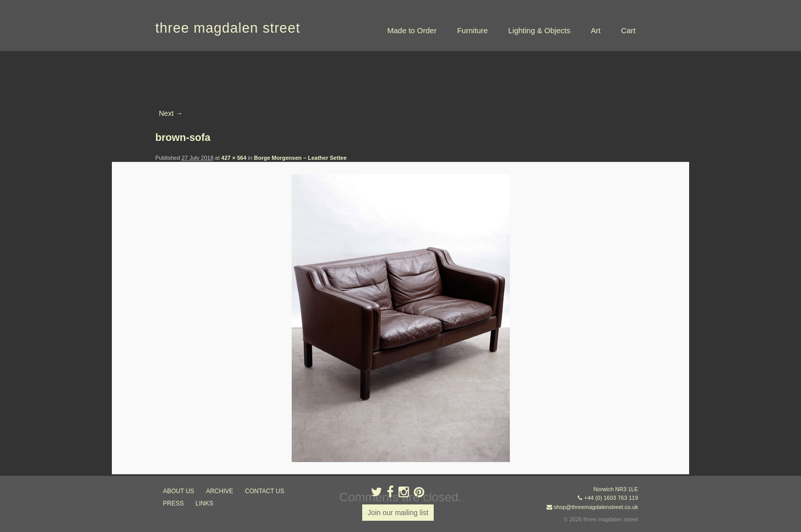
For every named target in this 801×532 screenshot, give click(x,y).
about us (179, 491)
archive (219, 491)
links (205, 503)
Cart (628, 30)
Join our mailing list (398, 513)
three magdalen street (228, 28)
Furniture (473, 30)
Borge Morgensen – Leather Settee (300, 158)
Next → (171, 113)
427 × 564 (234, 158)
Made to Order (412, 30)
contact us (265, 491)
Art (595, 30)
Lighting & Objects (539, 30)
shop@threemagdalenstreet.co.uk (596, 507)
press (173, 503)
